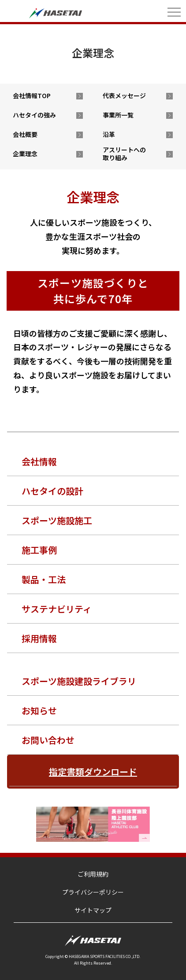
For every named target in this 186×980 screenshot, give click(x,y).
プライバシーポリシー (93, 892)
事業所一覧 (118, 115)
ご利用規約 (93, 874)
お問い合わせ (48, 740)
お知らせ (39, 710)
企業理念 (25, 154)
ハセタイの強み (34, 115)
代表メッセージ (124, 95)
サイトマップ (93, 910)
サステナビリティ (57, 609)
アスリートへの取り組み (124, 154)
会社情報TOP (32, 95)
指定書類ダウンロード (93, 772)
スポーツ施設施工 (57, 520)
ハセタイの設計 (52, 491)
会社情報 (39, 461)
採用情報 (39, 638)
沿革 (109, 134)
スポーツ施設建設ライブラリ (79, 681)
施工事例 (39, 550)
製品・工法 (44, 579)
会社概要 (25, 134)
